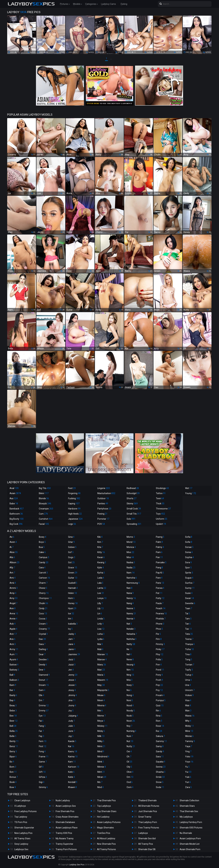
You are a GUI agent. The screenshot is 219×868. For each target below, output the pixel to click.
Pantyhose (104, 509)
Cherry (44, 593)
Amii (13, 583)
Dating (124, 4)
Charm (43, 583)
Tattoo (161, 493)
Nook (130, 716)
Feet (72, 488)
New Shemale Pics (106, 844)
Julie (71, 726)
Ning (130, 675)
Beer (14, 721)
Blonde (44, 498)
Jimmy (72, 695)
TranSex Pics (104, 833)
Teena (189, 639)
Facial (44, 524)
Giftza (43, 777)
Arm (13, 644)
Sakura (160, 736)
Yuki (188, 777)
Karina (73, 757)
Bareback (17, 509)
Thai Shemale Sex (189, 811)
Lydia (101, 639)
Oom (130, 787)
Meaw (101, 695)
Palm (159, 542)
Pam (159, 552)
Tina (188, 654)
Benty (14, 741)
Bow (13, 787)
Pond (160, 670)
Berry (13, 751)
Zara (188, 787)
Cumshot (46, 519)
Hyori (72, 608)
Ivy (70, 629)
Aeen (13, 542)
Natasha (132, 634)
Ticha (189, 649)
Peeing (102, 514)
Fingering (74, 493)
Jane (72, 644)
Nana (130, 593)
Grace (73, 568)
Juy (71, 736)
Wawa (190, 716)
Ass (14, 498)
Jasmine (74, 654)
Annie (13, 619)
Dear (42, 654)
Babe (14, 504)
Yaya (189, 746)
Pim (159, 639)
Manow (102, 660)
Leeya (102, 598)
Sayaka (160, 762)
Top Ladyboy (21, 817)
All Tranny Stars (22, 838)
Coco (43, 614)
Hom (71, 598)
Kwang (102, 562)
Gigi (42, 782)
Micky (101, 731)
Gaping (74, 504)
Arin (13, 634)
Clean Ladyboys (22, 800)
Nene (130, 660)
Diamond (44, 675)
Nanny (131, 614)
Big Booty (17, 519)
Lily (100, 608)
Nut (130, 741)
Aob (13, 624)
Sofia (189, 537)
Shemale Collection (189, 800)
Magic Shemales (105, 828)
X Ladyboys (20, 806)
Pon (159, 665)
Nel (129, 654)
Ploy (160, 654)
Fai (41, 721)
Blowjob (45, 504)
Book (13, 782)
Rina (159, 716)
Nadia (131, 568)
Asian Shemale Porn (190, 849)
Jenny (73, 675)
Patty (160, 598)
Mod (100, 787)
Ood (130, 782)
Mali (100, 649)
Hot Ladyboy (103, 817)
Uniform (162, 519)
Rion (159, 721)
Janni (72, 649)
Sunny (190, 588)
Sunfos (190, 583)
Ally (12, 568)
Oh (129, 757)
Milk (101, 736)
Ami (13, 578)
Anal (14, 488)
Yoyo (189, 762)
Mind (101, 751)
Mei (100, 711)
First (43, 746)
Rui (159, 731)
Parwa (160, 588)
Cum (43, 514)
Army (14, 649)
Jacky (72, 634)
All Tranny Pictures (106, 849)
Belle (13, 736)
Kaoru (73, 751)
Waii (188, 705)
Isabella (73, 624)
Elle (41, 695)
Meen (101, 700)
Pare (159, 578)
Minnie (102, 767)
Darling (43, 649)
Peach (161, 608)
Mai (100, 644)
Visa (188, 700)
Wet (189, 488)
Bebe (13, 711)
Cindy (43, 608)
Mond (131, 542)
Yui (188, 772)
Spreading (134, 524)
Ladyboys (143, 833)
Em (41, 700)
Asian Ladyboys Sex (66, 806)
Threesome (163, 509)
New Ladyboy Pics (23, 833)
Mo (100, 782)
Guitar (73, 578)
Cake (42, 552)
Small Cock (134, 509)
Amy (14, 598)
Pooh (159, 680)
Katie (72, 777)
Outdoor (103, 498)
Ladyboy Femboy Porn (191, 822)
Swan (190, 598)
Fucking (74, 498)
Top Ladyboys (104, 806)
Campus (44, 557)
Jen (71, 670)
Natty (131, 644)
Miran (102, 777)
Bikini (44, 493)
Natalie (131, 629)
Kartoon (74, 767)
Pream (160, 695)
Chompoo (45, 598)
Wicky (190, 726)
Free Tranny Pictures (149, 828)
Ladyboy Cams (108, 4)
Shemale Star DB (147, 849)
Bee (13, 716)
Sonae (189, 547)
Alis (12, 557)
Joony (72, 705)
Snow (160, 782)
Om (130, 777)
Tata (189, 634)
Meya (101, 721)
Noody (131, 711)
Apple (13, 629)
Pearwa (161, 614)
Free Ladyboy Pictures (25, 811)
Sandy (160, 751)
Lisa (101, 629)
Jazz (72, 660)
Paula (160, 603)
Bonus (14, 777)
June (72, 731)
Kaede (72, 741)
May (101, 685)
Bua (42, 547)
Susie (189, 593)
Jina (72, 700)
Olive (130, 772)
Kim (100, 542)
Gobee (72, 547)
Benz (14, 746)
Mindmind (103, 757)
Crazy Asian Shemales (67, 817)
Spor (188, 568)
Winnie (189, 736)
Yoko (189, 757)
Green (73, 573)
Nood (130, 705)
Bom (13, 767)
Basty (13, 695)
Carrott (43, 573)
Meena (102, 705)
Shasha (161, 772)
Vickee (189, 695)
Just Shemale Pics (148, 811)
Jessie (72, 685)
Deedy (43, 665)
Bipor (13, 757)
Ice (71, 614)
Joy (71, 711)
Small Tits (134, 514)
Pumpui (161, 700)
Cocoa (43, 619)
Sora (188, 562)
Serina (161, 767)
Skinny (132, 504)
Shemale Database (65, 822)
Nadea (131, 562)
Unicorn (190, 690)
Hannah (73, 588)
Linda (101, 619)
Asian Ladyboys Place (67, 828)
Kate (71, 772)
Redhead (133, 488)
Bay (12, 700)
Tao (189, 629)
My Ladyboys (186, 817)
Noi (129, 690)
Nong (130, 695)
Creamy (44, 629)
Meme (102, 716)
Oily (129, 767)
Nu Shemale (186, 833)
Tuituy (189, 675)
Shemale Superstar (24, 828)
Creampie (46, 509)
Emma (44, 705)
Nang (130, 603)
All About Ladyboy (106, 838)
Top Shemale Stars (107, 811)
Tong (189, 660)
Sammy (161, 741)
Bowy (43, 537)
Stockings (162, 488)
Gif (41, 767)
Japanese (75, 519)
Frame (44, 757)
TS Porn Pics (21, 822)
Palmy (160, 547)
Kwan (101, 557)
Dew (42, 670)
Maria (101, 675)
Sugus (189, 578)
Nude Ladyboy (63, 800)
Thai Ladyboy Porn (148, 822)
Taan (189, 608)
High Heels (75, 514)
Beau (13, 705)
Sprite (189, 573)
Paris (160, 583)
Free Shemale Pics (65, 811)
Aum (14, 654)
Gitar (71, 542)
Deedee (44, 660)
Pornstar (103, 519)
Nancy (131, 598)
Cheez (43, 588)
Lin (100, 614)
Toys (160, 514)
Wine (189, 731)
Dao (42, 639)
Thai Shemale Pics (106, 800)
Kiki (100, 537)
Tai (188, 614)
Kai (71, 746)
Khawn (72, 787)
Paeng (160, 537)
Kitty (101, 552)
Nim (130, 670)
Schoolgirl (133, 493)
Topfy (189, 670)
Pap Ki (160, 573)
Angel (13, 603)
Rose (160, 726)
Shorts (131, 498)
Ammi (14, 588)
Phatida (161, 619)
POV (101, 524)
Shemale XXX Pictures (191, 828)
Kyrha (101, 573)
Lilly (100, 603)
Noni (130, 700)
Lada (101, 578)
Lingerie (104, 488)
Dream (44, 685)
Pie (158, 634)
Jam (71, 639)
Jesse (72, 680)
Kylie (101, 568)
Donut (43, 680)
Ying (188, 751)
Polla (159, 660)
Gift (42, 772)
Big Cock (16, 524)
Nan (129, 588)
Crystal (43, 634)
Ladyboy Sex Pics (77, 865)
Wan (188, 711)
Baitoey (14, 670)
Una (188, 685)
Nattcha (131, 639)
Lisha (101, 634)
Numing (131, 731)
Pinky (160, 649)
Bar (12, 690)
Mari (101, 670)
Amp (13, 593)
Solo (131, 519)
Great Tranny (145, 817)
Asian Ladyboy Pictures (109, 822)
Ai (12, 547)
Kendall (73, 782)
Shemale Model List (190, 844)
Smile (160, 777)
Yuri (188, 782)
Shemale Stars (187, 806)
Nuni (130, 736)
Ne (129, 649)
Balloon (14, 680)
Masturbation (106, 493)
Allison (14, 562)
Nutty (131, 746)
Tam (188, 619)
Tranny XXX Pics (64, 833)
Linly (100, 624)
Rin (158, 711)
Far (41, 731)
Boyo (42, 542)
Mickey (102, 726)
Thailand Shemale (147, 800)
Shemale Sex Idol (147, 838)
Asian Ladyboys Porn (190, 838)
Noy (129, 726)
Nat (129, 624)
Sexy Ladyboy (21, 844)
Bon (13, 772)
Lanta (102, 588)
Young (191, 493)
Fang (42, 726)
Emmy (44, 711)
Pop (159, 685)
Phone (160, 624)
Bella (14, 731)
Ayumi (14, 660)
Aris (12, 639)
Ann (13, 608)
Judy (71, 721)
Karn (72, 762)
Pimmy (160, 644)
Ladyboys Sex (21, 849)
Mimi (101, 746)
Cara (42, 568)
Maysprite (103, 690)
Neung (131, 665)
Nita (129, 680)
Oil (129, 762)
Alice (14, 552)
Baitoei (14, 665)
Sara (160, 757)
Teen (160, 498)
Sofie (189, 542)
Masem (103, 680)
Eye (42, 716)
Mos (130, 557)
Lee (101, 593)
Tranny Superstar (64, 844)
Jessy (72, 690)
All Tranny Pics (146, 844)
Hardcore (74, 509)
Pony (159, 675)
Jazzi (72, 665)
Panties (103, 504)
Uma (188, 680)
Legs (72, 524)
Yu (187, 767)
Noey (130, 685)
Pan (159, 557)
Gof (71, 552)
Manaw (103, 654)
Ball (12, 675)
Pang (159, 568)
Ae (12, 537)
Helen (72, 593)
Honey (73, 603)
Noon (131, 721)
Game (43, 762)
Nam (131, 573)
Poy (159, 690)
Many (102, 665)
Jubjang (73, 716)
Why (188, 721)
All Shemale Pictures (149, 806)
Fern (43, 741)
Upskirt (161, 524)
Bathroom (16, 514)
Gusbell (73, 583)
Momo (131, 537)
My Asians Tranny (65, 838)
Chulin (43, 603)
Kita (100, 547)
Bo (12, 762)
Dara (42, 644)
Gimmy (43, 787)
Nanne (131, 608)
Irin (70, 619)
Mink (101, 762)
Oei (129, 751)
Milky (101, 741)
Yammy (190, 741)
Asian (15, 493)
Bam (13, 685)
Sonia (189, 552)
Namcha (132, 578)
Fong (42, 751)
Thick (160, 504)
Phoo (159, 629)
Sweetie (190, 603)
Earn (42, 690)
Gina (71, 537)
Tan (188, 624)
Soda (160, 787)
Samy (160, 746)
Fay (41, 736)
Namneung (133, 583)
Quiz (160, 705)
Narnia (131, 619)
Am (12, 573)
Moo (130, 552)
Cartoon (44, 578)
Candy (44, 562)
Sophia (190, 557)
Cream (43, 624)
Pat (159, 593)
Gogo (72, 557)
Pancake (161, 562)
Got (71, 562)
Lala (100, 583)
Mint (101, 772)
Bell (13, 726)
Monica (131, 547)
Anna (14, 614)
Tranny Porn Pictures (66, 849)
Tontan (190, 665)
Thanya (190, 644)
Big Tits (45, 488)
